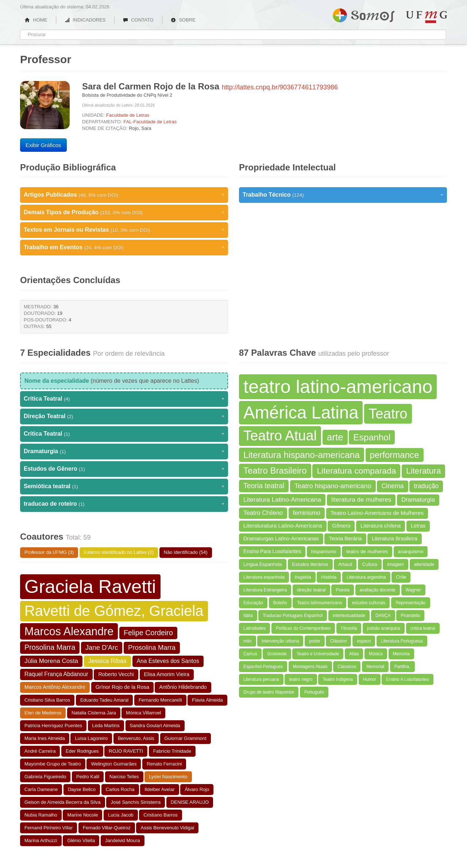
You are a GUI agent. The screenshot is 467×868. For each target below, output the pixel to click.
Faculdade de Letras (128, 115)
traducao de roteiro (124, 504)
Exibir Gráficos (43, 145)
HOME (36, 20)
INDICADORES (85, 20)
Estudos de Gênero (124, 469)
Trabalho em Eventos (124, 247)
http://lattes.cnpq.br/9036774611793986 (280, 87)
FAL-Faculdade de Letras (150, 122)
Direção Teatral (124, 416)
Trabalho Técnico (343, 195)
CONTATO (138, 20)
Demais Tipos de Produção (124, 212)
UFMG (427, 17)
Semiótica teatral (124, 486)
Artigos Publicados (124, 195)
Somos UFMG (364, 14)
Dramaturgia (124, 451)
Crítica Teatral (124, 399)
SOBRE (183, 20)
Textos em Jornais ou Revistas (124, 230)
